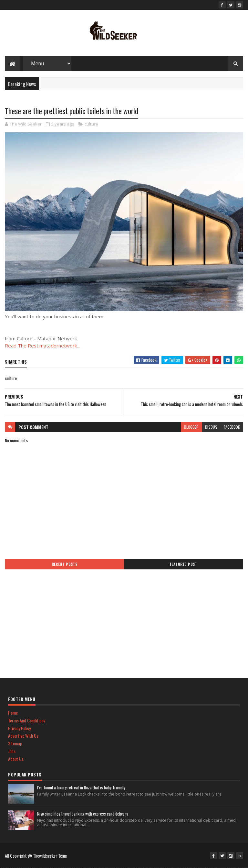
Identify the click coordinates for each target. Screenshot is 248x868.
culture (91, 124)
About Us (16, 759)
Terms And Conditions (27, 720)
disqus (211, 427)
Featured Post (184, 564)
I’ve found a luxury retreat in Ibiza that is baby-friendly (81, 787)
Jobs (12, 751)
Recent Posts (65, 564)
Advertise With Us (23, 736)
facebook (232, 427)
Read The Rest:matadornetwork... (42, 346)
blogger (191, 427)
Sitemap (15, 743)
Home (13, 713)
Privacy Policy (19, 728)
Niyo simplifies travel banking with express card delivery (83, 814)
